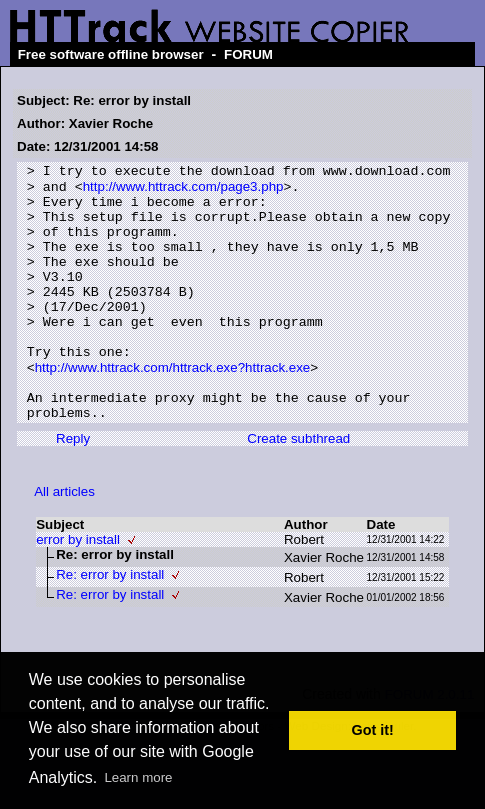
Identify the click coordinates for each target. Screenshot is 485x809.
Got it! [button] (373, 730)
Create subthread (298, 487)
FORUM (248, 54)
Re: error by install (110, 623)
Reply (73, 487)
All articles (64, 540)
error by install (78, 588)
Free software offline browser (111, 54)
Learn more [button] (138, 777)
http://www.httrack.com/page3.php (183, 191)
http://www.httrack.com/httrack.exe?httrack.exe (173, 407)
